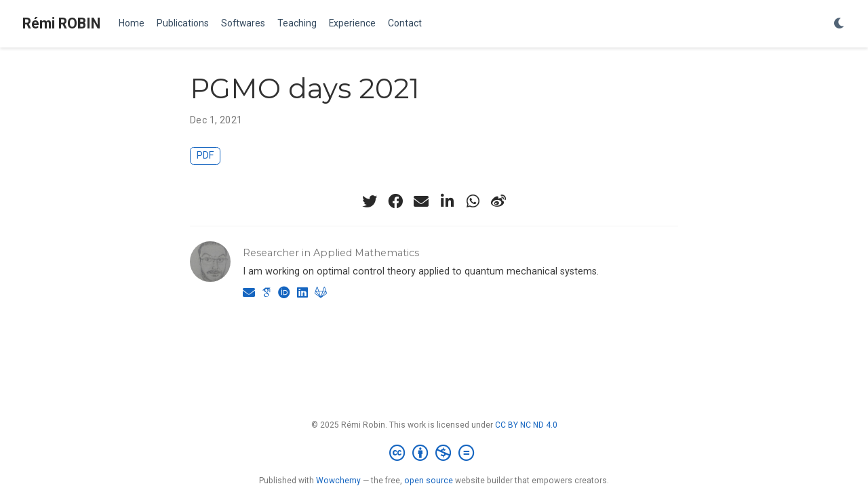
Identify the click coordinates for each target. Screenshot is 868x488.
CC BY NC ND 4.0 (526, 425)
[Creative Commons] (434, 453)
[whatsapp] (473, 201)
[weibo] (498, 201)
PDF (205, 156)
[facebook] (395, 201)
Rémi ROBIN (61, 23)
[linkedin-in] (447, 201)
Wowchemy (338, 481)
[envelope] (421, 201)
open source (429, 481)
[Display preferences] (840, 24)
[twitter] (370, 201)
